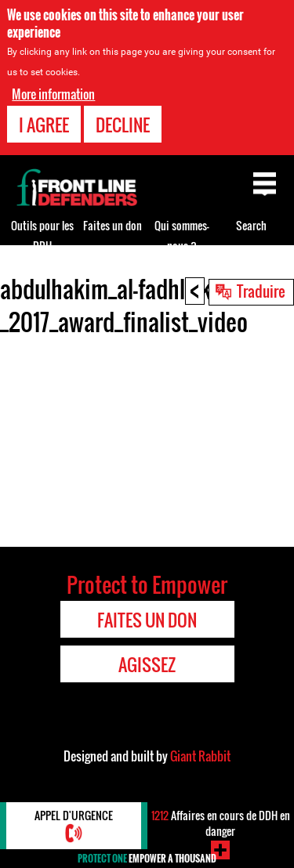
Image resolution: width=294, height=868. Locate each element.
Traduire (261, 291)
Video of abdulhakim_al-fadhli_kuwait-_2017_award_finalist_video (147, 439)
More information (53, 94)
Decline (123, 125)
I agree (44, 125)
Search (251, 225)
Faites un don (113, 225)
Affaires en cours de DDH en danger (221, 823)
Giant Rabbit (200, 756)
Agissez (147, 664)
